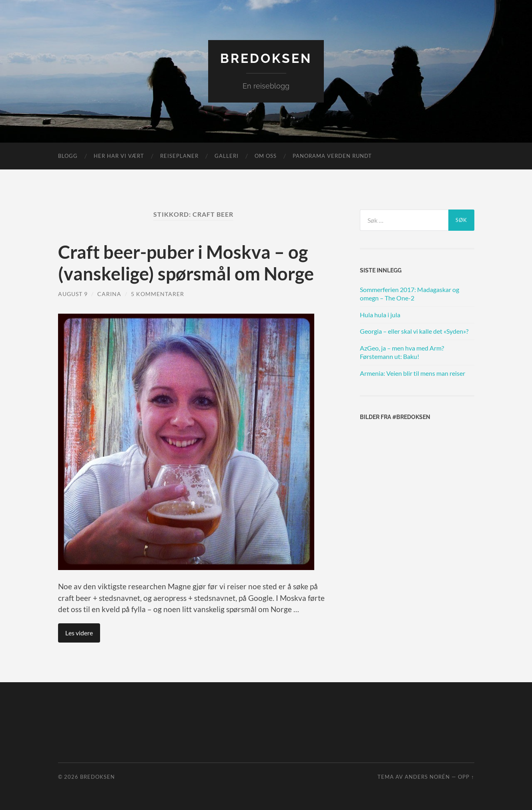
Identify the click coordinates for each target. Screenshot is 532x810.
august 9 (73, 294)
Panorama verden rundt (332, 156)
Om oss (266, 156)
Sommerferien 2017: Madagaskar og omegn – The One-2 (410, 294)
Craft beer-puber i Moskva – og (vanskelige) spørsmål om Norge (186, 263)
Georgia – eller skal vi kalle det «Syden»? (414, 331)
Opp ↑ (466, 777)
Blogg (68, 156)
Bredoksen (266, 58)
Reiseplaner (179, 156)
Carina (109, 294)
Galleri (227, 156)
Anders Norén (427, 777)
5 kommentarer (158, 294)
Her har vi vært (119, 156)
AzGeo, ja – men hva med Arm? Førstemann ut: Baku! (402, 352)
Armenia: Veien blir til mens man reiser (413, 373)
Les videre (79, 633)
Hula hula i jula (380, 315)
